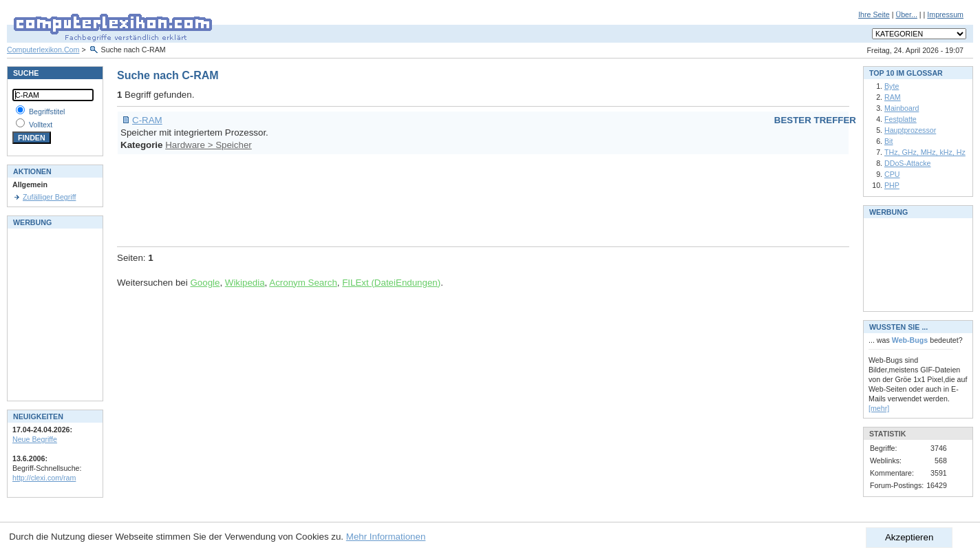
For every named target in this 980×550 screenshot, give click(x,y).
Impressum (945, 14)
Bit (888, 141)
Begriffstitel (47, 112)
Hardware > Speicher (209, 145)
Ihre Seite (874, 14)
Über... (906, 14)
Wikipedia (245, 283)
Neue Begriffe (35, 439)
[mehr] (879, 408)
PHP (892, 185)
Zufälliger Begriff (49, 197)
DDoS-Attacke (908, 163)
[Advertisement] (367, 198)
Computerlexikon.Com (43, 50)
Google (205, 283)
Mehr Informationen (386, 537)
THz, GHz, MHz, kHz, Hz (925, 152)
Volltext (41, 125)
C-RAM (147, 120)
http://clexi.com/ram (44, 478)
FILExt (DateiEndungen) (391, 283)
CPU (892, 174)
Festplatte (901, 119)
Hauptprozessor (910, 130)
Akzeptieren (909, 537)
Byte (892, 86)
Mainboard (902, 108)
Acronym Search (303, 283)
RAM (893, 97)
